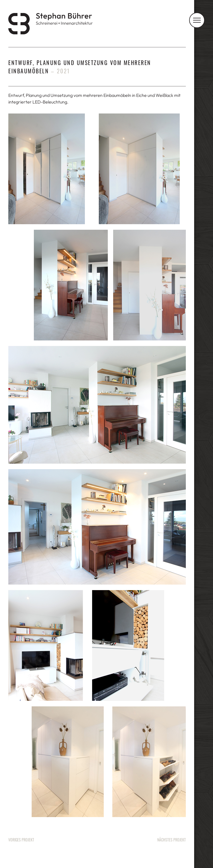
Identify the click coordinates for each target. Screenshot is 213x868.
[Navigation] (197, 20)
